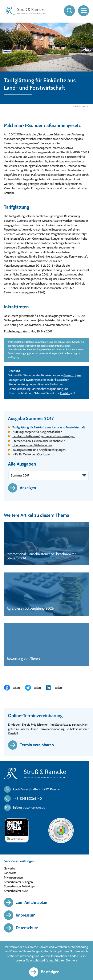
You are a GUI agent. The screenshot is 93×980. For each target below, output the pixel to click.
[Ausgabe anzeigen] (24, 488)
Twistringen (33, 380)
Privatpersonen (13, 877)
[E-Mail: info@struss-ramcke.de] (27, 808)
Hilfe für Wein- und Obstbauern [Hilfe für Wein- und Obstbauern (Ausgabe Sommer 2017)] (32, 454)
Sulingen (14, 380)
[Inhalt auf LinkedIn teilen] (57, 688)
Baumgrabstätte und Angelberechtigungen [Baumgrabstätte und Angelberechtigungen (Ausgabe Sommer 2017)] (39, 450)
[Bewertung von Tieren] (47, 644)
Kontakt (65, 393)
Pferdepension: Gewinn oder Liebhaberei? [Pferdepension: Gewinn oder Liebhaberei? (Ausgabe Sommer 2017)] (39, 441)
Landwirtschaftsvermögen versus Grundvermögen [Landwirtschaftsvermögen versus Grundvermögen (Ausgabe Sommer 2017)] (44, 436)
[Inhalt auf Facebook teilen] (15, 688)
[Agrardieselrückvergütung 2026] (47, 594)
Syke (78, 375)
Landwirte (10, 873)
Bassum (68, 375)
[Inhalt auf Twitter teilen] (36, 688)
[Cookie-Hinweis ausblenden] (47, 972)
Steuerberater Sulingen (18, 882)
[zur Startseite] (25, 11)
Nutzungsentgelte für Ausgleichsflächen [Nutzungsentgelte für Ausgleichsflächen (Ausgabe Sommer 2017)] (37, 432)
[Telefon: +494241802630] (25, 799)
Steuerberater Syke (16, 891)
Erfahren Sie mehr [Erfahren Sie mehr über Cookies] (66, 960)
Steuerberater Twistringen (20, 886)
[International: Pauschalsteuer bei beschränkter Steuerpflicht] (47, 544)
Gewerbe (10, 868)
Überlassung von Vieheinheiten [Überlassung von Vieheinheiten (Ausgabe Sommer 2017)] (32, 445)
